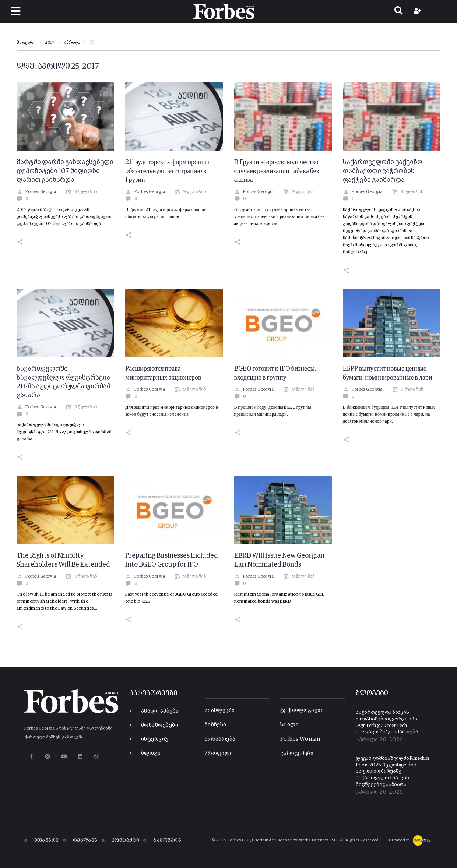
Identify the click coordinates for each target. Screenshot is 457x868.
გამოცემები (297, 753)
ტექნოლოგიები (302, 710)
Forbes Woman (300, 739)
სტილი (289, 725)
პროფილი (219, 753)
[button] (16, 11)
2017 (50, 43)
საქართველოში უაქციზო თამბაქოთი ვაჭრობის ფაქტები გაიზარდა (383, 171)
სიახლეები (220, 710)
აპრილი (72, 43)
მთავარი (26, 43)
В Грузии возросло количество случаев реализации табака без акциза (277, 171)
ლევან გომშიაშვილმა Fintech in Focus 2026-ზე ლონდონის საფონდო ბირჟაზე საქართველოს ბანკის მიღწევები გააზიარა (392, 772)
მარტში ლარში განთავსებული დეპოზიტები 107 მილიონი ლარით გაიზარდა (65, 171)
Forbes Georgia (36, 192)
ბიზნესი (216, 725)
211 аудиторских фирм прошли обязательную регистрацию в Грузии (167, 171)
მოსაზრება (220, 739)
